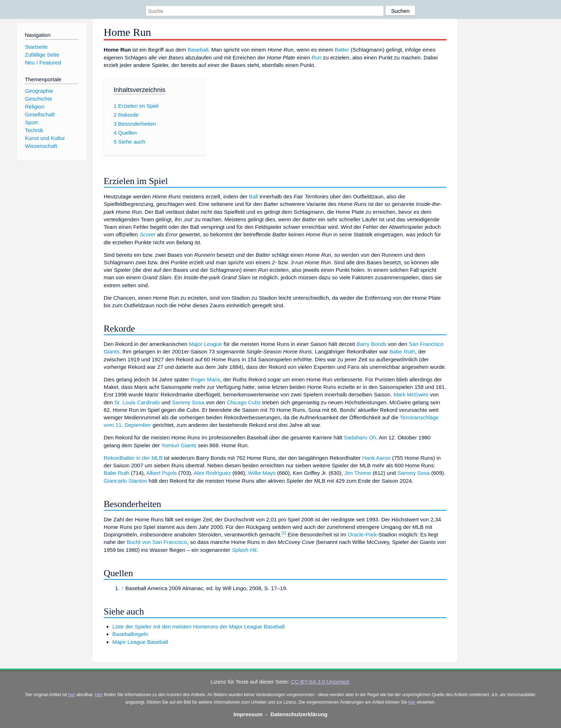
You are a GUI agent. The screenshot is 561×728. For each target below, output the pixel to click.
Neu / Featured (43, 62)
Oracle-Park (362, 534)
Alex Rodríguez (212, 473)
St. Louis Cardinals (137, 402)
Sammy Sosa (188, 402)
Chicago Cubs (243, 402)
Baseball (198, 50)
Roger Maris (206, 379)
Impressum (248, 714)
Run (317, 57)
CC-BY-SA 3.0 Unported (320, 682)
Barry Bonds (371, 344)
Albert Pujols (162, 473)
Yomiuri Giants (179, 445)
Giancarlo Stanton (126, 481)
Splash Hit (244, 550)
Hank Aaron (376, 458)
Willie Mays (262, 473)
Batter (342, 50)
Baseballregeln (130, 634)
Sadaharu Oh (360, 437)
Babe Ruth (403, 351)
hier (72, 695)
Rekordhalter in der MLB (133, 458)
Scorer (148, 234)
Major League (206, 344)
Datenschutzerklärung (299, 714)
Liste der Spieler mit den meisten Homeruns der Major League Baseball (198, 626)
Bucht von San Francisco (157, 542)
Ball (253, 196)
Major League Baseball (140, 642)
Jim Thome (358, 473)
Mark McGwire (411, 394)
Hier (99, 695)
